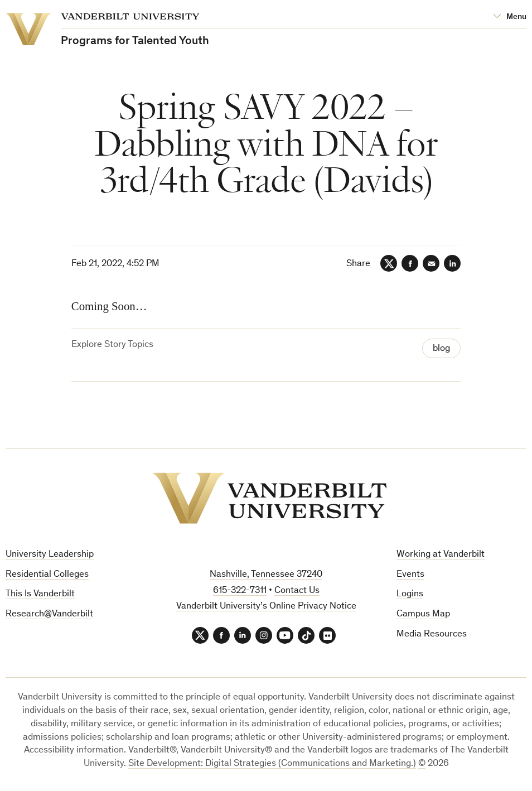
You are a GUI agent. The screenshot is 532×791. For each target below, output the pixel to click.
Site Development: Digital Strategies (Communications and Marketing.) (272, 764)
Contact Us (297, 591)
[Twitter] (389, 263)
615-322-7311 (240, 591)
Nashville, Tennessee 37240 (266, 575)
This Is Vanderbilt (40, 594)
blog (441, 349)
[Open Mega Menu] (510, 17)
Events (410, 575)
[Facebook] (410, 263)
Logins (410, 594)
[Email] (431, 263)
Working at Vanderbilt (441, 555)
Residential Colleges (47, 575)
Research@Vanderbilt (49, 614)
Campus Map (423, 614)
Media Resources (432, 635)
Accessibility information (74, 751)
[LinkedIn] (452, 263)
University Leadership (50, 555)
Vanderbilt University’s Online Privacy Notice (266, 607)
